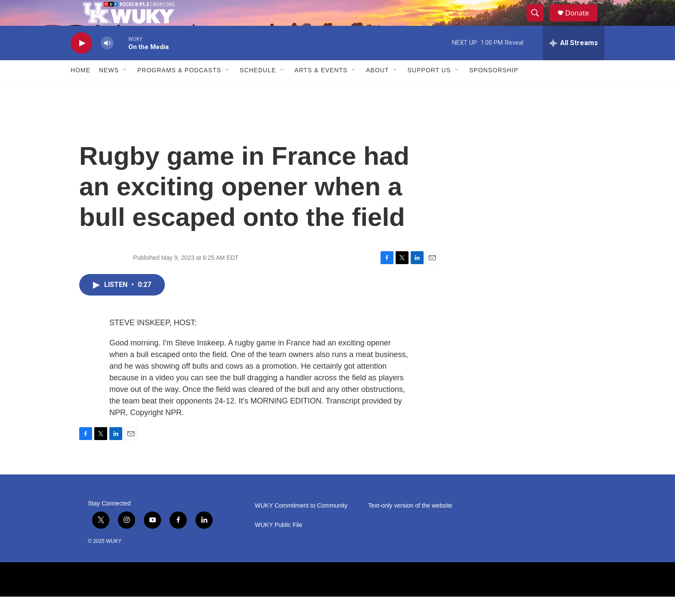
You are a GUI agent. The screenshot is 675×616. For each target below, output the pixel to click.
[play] (81, 63)
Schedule (258, 89)
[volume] (107, 63)
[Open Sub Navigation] (125, 89)
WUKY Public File (279, 544)
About (377, 89)
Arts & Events (321, 89)
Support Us (429, 89)
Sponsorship (494, 89)
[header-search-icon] (539, 23)
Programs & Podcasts (179, 89)
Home (81, 89)
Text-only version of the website (410, 525)
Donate (582, 23)
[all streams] (574, 62)
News (109, 89)
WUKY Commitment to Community (301, 525)
